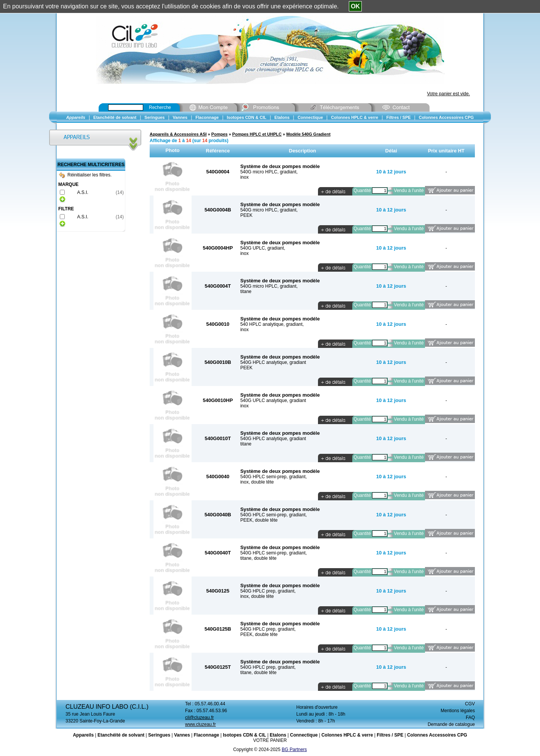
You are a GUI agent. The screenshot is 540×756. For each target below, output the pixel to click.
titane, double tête (258, 558)
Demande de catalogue (451, 724)
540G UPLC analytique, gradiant (273, 400)
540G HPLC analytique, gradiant (273, 362)
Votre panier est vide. (448, 94)
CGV (470, 704)
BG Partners (294, 750)
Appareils (83, 735)
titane (246, 292)
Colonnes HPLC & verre (347, 735)
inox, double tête (257, 482)
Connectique (304, 735)
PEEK (246, 215)
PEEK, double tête (259, 520)
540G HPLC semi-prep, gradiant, (274, 477)
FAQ (470, 718)
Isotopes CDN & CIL (244, 735)
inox (244, 177)
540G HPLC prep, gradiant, (268, 591)
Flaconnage (207, 735)
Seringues (159, 735)
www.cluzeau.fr (201, 724)
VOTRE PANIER (270, 740)
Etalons (278, 735)
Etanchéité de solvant (121, 735)
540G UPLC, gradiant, (263, 248)
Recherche (160, 107)
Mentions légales (458, 711)
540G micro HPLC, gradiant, (269, 172)
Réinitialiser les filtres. (85, 175)
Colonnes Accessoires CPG (437, 735)
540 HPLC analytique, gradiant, (272, 324)
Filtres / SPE (390, 735)
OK (355, 6)
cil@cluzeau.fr (200, 718)
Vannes (182, 735)
